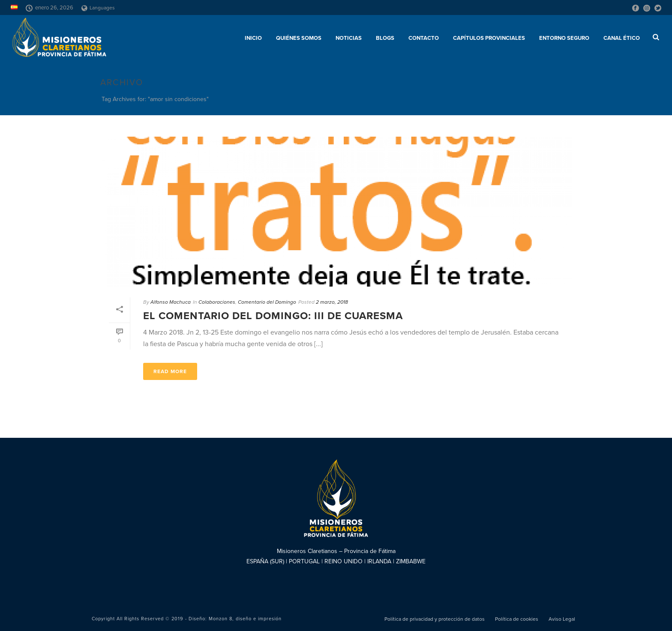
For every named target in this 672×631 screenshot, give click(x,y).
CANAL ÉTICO (622, 38)
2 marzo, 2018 (332, 302)
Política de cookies (517, 619)
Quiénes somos (299, 38)
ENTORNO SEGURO (564, 38)
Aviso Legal (562, 619)
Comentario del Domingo (267, 302)
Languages (98, 8)
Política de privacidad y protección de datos (435, 619)
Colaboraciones (217, 302)
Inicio (253, 38)
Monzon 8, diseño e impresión (245, 619)
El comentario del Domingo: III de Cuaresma (273, 316)
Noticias (349, 38)
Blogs (385, 38)
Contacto (424, 38)
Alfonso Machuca (171, 302)
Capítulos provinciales (489, 38)
